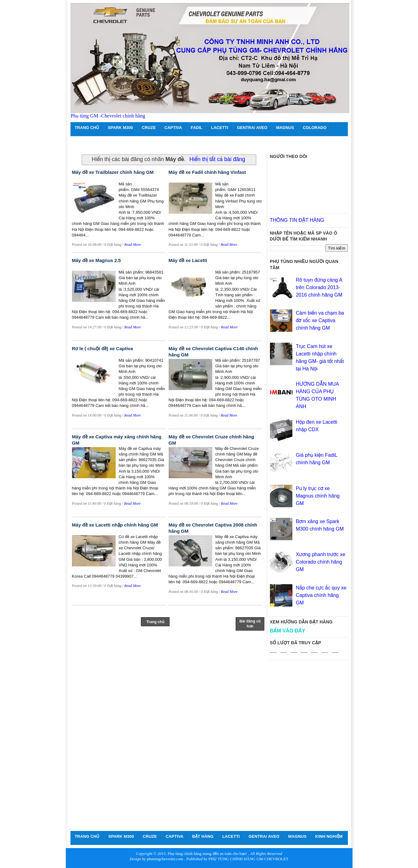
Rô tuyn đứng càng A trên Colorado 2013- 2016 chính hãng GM (319, 287)
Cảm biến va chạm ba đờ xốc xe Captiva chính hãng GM (320, 320)
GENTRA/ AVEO (252, 128)
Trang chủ (155, 622)
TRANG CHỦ (87, 128)
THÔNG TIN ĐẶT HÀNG (297, 220)
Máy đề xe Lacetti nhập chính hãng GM (115, 525)
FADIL (197, 128)
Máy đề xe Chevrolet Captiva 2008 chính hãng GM (213, 528)
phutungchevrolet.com (165, 859)
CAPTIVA (173, 128)
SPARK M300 (120, 128)
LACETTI (220, 128)
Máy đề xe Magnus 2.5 (96, 260)
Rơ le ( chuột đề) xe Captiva (103, 348)
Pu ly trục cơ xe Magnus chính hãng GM (318, 496)
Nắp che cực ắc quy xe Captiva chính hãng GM (321, 595)
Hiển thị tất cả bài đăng (217, 159)
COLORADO (315, 128)
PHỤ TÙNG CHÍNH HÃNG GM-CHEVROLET (248, 859)
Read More (133, 245)
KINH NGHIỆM (329, 836)
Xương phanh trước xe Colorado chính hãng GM (321, 562)
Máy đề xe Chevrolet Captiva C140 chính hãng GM (213, 352)
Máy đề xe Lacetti (188, 260)
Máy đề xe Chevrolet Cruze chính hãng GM (211, 440)
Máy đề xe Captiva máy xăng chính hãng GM (117, 440)
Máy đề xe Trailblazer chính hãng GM (113, 172)
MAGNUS (285, 128)
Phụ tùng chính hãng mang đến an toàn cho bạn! (207, 854)
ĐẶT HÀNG (203, 836)
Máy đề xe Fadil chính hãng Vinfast (207, 172)
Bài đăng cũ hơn (250, 624)
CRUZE (149, 128)
